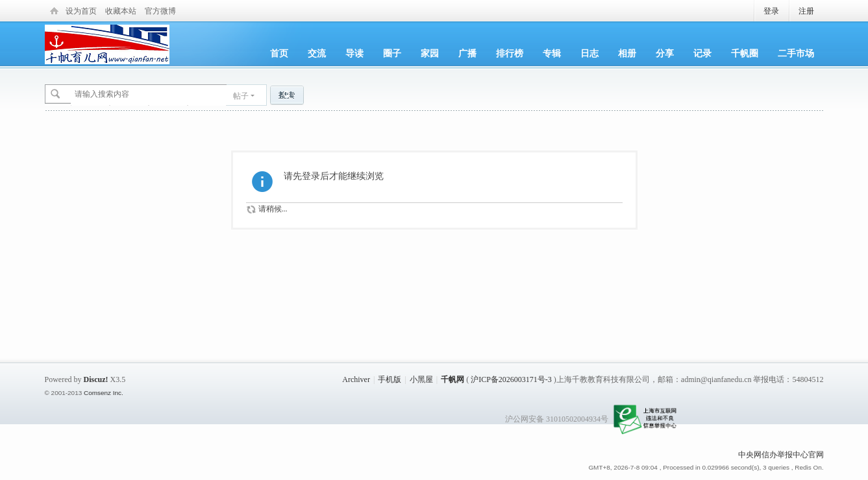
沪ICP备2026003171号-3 (511, 379)
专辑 (552, 53)
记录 (702, 53)
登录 (771, 11)
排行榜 (510, 53)
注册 (806, 11)
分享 (665, 53)
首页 (279, 53)
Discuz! (96, 379)
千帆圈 (745, 53)
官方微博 (160, 11)
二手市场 (796, 53)
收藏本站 (121, 11)
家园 (430, 53)
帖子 (241, 96)
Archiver (356, 379)
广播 (467, 53)
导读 (354, 53)
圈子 (392, 53)
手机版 (390, 379)
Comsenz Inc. (104, 393)
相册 (627, 53)
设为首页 (81, 11)
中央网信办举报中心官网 (781, 455)
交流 (317, 53)
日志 (589, 53)
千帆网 (453, 379)
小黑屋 (421, 379)
